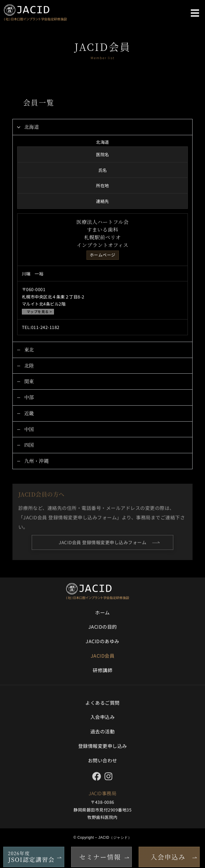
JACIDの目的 (103, 627)
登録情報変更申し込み (103, 746)
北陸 (29, 366)
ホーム (102, 612)
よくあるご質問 (102, 703)
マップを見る (38, 312)
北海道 (32, 127)
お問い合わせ (103, 760)
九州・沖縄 (37, 461)
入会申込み (103, 717)
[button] (195, 13)
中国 (29, 429)
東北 (29, 350)
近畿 (29, 413)
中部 (29, 397)
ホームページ (103, 255)
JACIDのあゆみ (102, 641)
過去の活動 (103, 731)
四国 (29, 445)
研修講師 (102, 670)
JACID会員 (103, 656)
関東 (29, 381)
